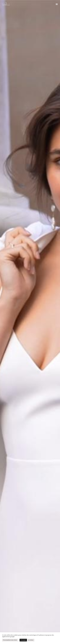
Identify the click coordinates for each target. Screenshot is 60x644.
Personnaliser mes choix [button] (10, 640)
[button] (57, 4)
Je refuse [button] (31, 640)
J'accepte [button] (23, 640)
